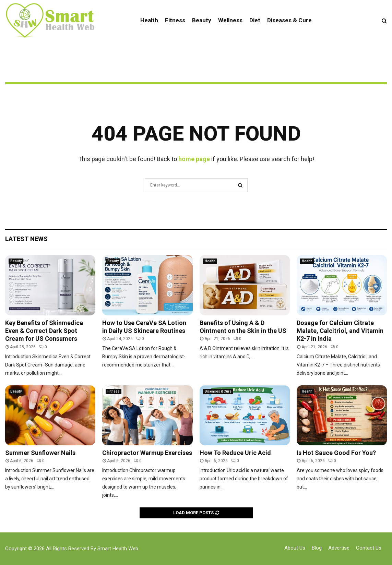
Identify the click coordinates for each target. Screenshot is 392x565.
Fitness (175, 20)
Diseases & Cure (289, 20)
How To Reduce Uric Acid (235, 453)
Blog (317, 548)
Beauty (202, 20)
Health (149, 20)
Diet (255, 20)
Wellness (230, 20)
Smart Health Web (118, 549)
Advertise (339, 548)
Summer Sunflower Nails (40, 453)
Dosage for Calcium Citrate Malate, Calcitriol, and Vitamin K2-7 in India (340, 331)
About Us (295, 548)
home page (194, 159)
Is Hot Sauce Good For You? (336, 453)
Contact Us (369, 548)
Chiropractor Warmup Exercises (147, 453)
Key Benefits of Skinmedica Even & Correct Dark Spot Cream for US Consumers (44, 331)
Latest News (26, 239)
